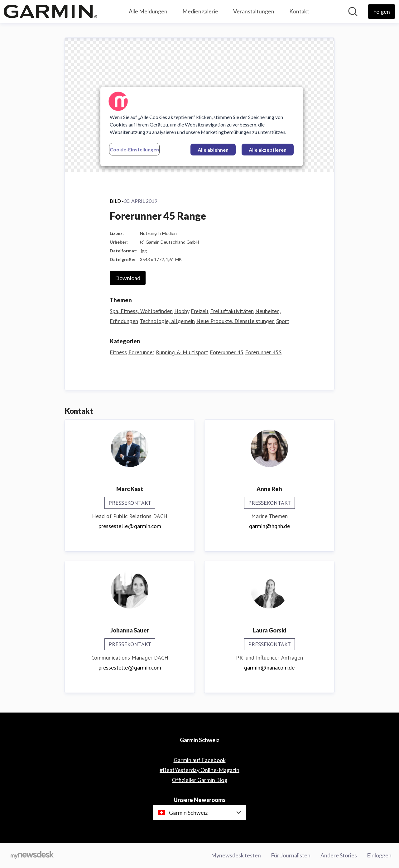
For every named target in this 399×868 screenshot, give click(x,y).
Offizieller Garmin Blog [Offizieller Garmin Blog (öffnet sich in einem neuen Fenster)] (199, 780)
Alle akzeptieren (268, 150)
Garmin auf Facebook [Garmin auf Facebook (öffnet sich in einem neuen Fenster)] (200, 760)
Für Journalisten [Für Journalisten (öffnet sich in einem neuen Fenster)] (291, 855)
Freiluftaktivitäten (232, 311)
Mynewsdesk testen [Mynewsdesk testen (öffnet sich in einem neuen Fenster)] (236, 855)
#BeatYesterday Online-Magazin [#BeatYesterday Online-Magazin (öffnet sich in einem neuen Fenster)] (199, 770)
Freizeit (200, 311)
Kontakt (299, 11)
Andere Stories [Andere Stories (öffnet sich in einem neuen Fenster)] (339, 855)
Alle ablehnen (213, 150)
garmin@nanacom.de (269, 668)
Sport (283, 321)
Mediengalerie (200, 11)
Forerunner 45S (263, 352)
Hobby (182, 311)
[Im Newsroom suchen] (353, 12)
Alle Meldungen (148, 11)
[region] (202, 126)
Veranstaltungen (254, 11)
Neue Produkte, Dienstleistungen (236, 321)
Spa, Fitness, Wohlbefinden (141, 311)
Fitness (118, 352)
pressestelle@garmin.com (130, 526)
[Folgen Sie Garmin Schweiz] (382, 12)
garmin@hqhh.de (269, 526)
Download (128, 278)
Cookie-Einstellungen (134, 149)
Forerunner (141, 352)
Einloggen (379, 855)
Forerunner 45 (227, 352)
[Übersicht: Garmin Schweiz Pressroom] (50, 11)
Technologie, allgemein (167, 321)
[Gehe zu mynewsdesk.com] (32, 856)
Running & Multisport (182, 352)
